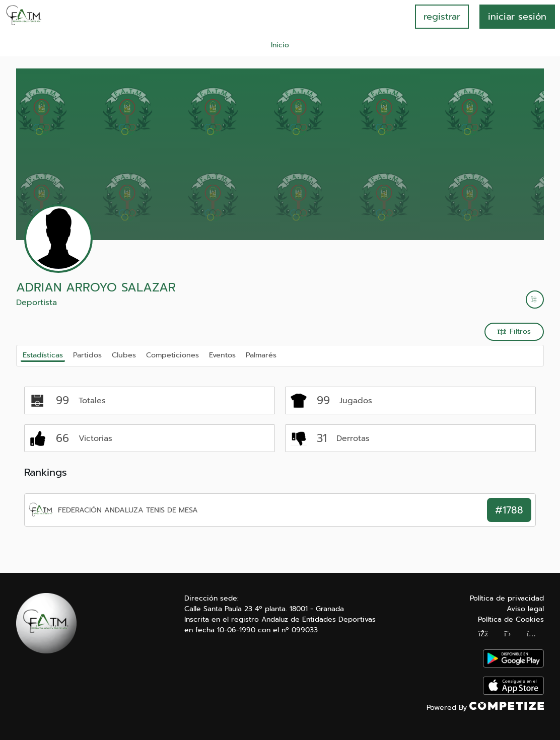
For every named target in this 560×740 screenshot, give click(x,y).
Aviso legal (525, 609)
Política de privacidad (507, 598)
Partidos (87, 355)
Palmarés (261, 355)
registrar (442, 17)
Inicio (280, 45)
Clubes (124, 355)
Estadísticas (43, 355)
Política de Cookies (511, 619)
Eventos (222, 355)
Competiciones (172, 355)
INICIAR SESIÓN (517, 17)
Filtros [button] (514, 331)
